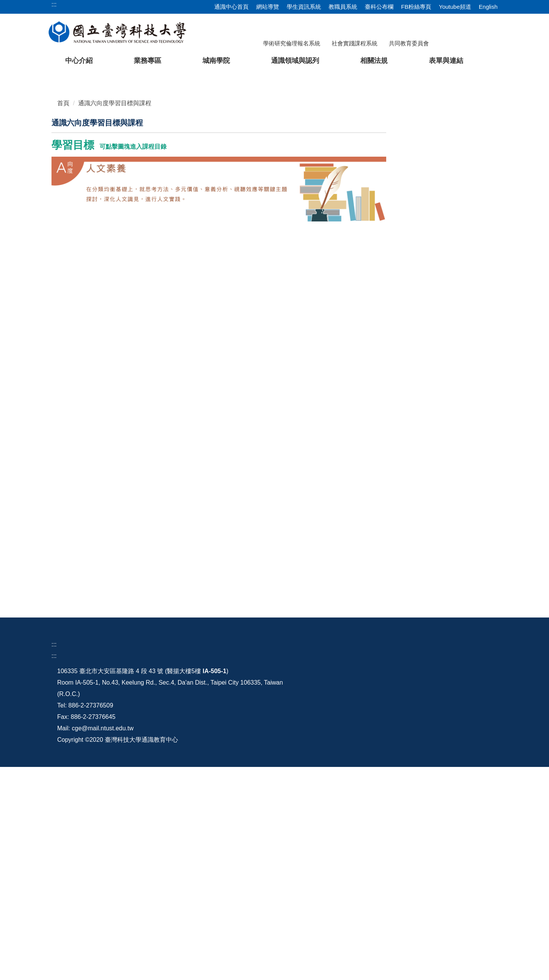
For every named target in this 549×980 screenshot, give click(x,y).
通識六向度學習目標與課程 (115, 275)
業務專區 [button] (148, 61)
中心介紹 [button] (79, 61)
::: (54, 816)
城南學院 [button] (216, 61)
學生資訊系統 (304, 7)
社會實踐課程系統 (355, 43)
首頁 (63, 275)
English (488, 7)
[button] (18, 159)
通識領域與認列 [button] (295, 61)
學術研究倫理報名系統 (292, 43)
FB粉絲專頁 (416, 7)
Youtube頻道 (455, 7)
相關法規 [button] (374, 61)
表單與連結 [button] (446, 61)
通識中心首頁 (231, 7)
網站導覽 (268, 7)
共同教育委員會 (409, 43)
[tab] (388, 239)
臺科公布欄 (379, 7)
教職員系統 (343, 7)
